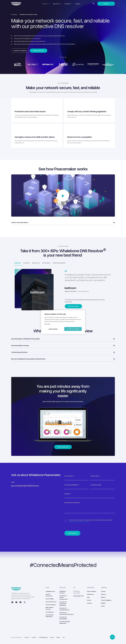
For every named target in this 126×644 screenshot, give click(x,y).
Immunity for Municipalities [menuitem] (63, 618)
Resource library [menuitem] (92, 591)
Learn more (47, 324)
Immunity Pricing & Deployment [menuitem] (65, 622)
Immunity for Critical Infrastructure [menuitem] (63, 597)
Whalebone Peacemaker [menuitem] (77, 592)
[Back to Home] (16, 4)
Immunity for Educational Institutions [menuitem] (63, 604)
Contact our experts (20, 51)
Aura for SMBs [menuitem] (50, 599)
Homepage (14, 14)
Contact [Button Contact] (106, 4)
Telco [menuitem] (48, 588)
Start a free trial (39, 51)
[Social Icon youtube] (16, 603)
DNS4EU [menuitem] (103, 603)
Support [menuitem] (103, 597)
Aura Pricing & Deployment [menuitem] (49, 616)
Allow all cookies (73, 329)
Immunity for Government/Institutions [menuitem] (67, 613)
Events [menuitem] (89, 600)
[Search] (94, 4)
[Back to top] (112, 637)
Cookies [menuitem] (34, 637)
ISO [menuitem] (64, 637)
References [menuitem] (90, 594)
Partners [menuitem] (90, 603)
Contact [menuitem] (103, 591)
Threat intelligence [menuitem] (106, 600)
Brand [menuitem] (52, 637)
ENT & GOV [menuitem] (63, 588)
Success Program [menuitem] (51, 605)
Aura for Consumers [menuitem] (49, 595)
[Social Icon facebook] (20, 603)
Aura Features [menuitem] (50, 612)
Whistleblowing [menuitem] (43, 637)
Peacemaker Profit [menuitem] (79, 596)
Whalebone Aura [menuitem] (50, 591)
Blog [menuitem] (88, 597)
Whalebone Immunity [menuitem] (63, 592)
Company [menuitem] (104, 588)
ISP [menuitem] (74, 588)
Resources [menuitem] (91, 588)
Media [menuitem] (58, 637)
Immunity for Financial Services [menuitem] (65, 609)
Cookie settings (53, 329)
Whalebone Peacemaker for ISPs (28, 14)
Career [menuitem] (103, 606)
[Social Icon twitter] (24, 603)
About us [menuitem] (103, 594)
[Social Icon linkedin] (13, 603)
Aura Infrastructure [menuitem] (51, 602)
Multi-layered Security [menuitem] (49, 608)
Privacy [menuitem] (27, 637)
